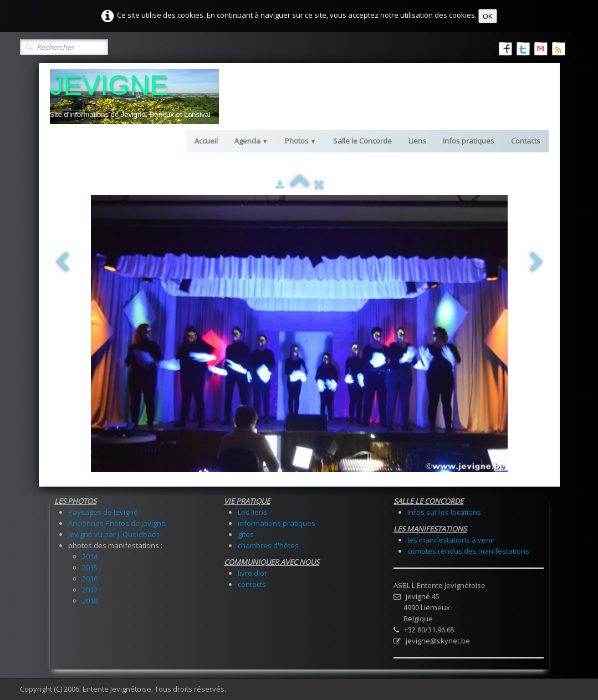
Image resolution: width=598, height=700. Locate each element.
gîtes (246, 534)
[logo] (134, 96)
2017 (90, 590)
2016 (90, 579)
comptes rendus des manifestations (468, 551)
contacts (252, 584)
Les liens (252, 512)
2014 (90, 556)
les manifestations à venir (451, 540)
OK (488, 16)
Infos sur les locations (444, 512)
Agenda (251, 141)
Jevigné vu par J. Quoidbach (114, 534)
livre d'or (252, 573)
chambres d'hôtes (268, 545)
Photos (301, 141)
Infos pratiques (469, 141)
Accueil (206, 141)
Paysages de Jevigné (103, 512)
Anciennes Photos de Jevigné (117, 523)
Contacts (526, 141)
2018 (90, 601)
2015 (90, 568)
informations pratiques (277, 523)
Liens (417, 141)
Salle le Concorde (362, 141)
